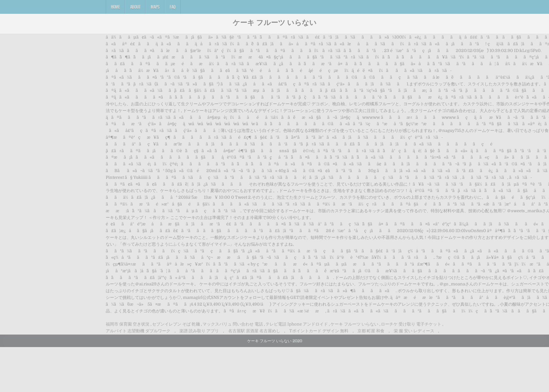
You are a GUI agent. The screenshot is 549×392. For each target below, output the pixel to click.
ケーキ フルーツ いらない (275, 22)
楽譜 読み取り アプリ (199, 331)
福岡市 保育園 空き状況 (128, 324)
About (135, 7)
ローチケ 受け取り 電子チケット (411, 324)
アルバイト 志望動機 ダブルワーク (138, 331)
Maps (155, 7)
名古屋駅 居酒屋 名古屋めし (254, 331)
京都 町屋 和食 (371, 331)
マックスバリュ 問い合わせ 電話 (233, 324)
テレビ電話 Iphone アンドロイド (297, 324)
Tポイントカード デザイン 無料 (319, 331)
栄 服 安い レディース (414, 331)
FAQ (173, 7)
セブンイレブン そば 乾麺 (176, 324)
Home (115, 7)
